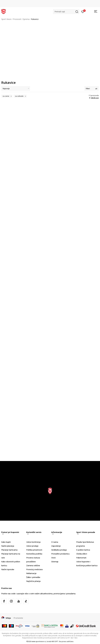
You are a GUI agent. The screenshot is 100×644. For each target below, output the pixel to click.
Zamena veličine (33, 565)
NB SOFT (55, 641)
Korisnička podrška (34, 554)
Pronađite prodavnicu (60, 554)
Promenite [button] (18, 618)
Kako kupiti (6, 542)
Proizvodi (17, 19)
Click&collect (82, 554)
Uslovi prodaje (32, 546)
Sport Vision (6, 19)
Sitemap (55, 562)
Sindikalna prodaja (59, 550)
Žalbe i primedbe (33, 577)
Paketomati (81, 558)
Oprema (26, 19)
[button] (66, 12)
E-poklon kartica (83, 550)
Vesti (53, 558)
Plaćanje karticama (9, 550)
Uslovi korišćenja (33, 542)
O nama (55, 542)
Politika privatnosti (34, 550)
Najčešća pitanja (33, 581)
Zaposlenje (56, 546)
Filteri (92, 89)
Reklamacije (31, 573)
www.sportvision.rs (39, 641)
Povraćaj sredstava (34, 569)
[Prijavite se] (83, 12)
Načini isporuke (8, 569)
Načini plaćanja (8, 546)
